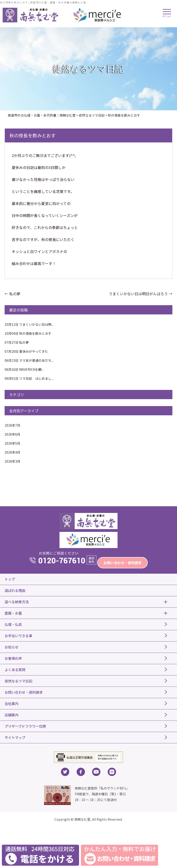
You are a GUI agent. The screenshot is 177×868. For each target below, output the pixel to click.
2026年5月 (12, 443)
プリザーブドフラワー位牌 (25, 726)
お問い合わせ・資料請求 (122, 563)
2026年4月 (12, 452)
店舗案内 (12, 715)
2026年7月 (12, 425)
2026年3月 (12, 461)
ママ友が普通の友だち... (29, 360)
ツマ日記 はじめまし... (29, 378)
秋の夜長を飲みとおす (28, 333)
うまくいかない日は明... (29, 324)
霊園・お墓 (13, 613)
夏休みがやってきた (26, 351)
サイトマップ (15, 737)
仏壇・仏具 (13, 624)
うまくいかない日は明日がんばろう (141, 294)
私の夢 (12, 294)
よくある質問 (15, 670)
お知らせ (12, 647)
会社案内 (12, 704)
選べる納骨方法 (17, 602)
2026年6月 (12, 434)
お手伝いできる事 (18, 636)
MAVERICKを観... (24, 369)
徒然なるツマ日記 (18, 681)
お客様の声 (13, 658)
